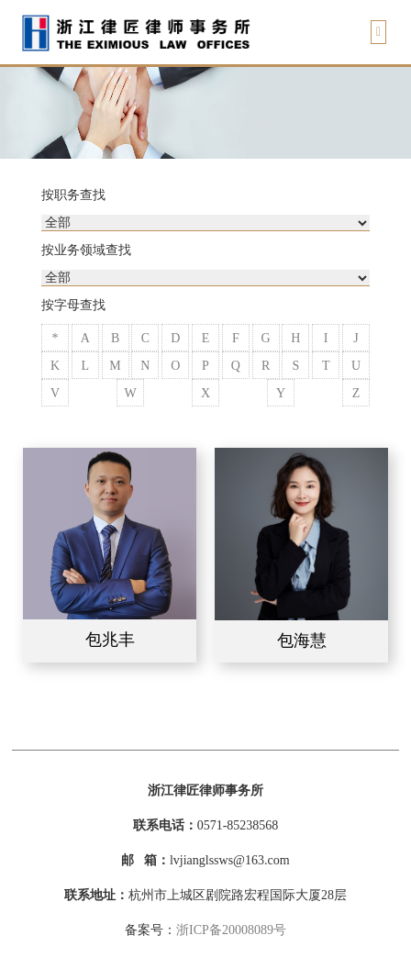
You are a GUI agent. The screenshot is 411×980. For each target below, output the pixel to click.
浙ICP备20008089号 (231, 930)
